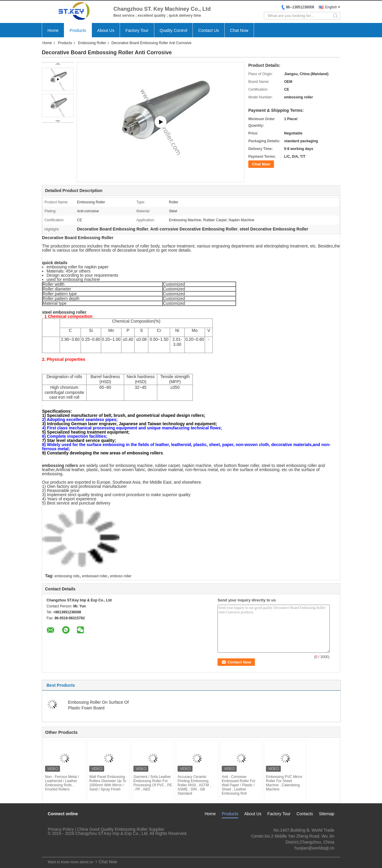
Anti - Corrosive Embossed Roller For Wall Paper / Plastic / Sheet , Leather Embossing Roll (239, 785)
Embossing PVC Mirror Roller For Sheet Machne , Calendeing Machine (284, 783)
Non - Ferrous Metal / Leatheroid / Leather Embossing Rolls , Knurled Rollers (62, 783)
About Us (106, 30)
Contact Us (208, 30)
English (331, 7)
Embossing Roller (92, 43)
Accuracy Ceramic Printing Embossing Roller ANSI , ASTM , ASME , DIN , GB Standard (194, 785)
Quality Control (174, 30)
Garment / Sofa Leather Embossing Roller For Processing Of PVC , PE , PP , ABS (153, 783)
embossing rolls (67, 576)
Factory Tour (137, 30)
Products (78, 30)
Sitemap (327, 814)
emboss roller (121, 576)
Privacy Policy (61, 829)
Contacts (305, 814)
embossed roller (95, 576)
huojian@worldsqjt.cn (314, 848)
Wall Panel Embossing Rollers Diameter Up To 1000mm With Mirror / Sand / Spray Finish (108, 783)
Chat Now (239, 30)
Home (53, 30)
